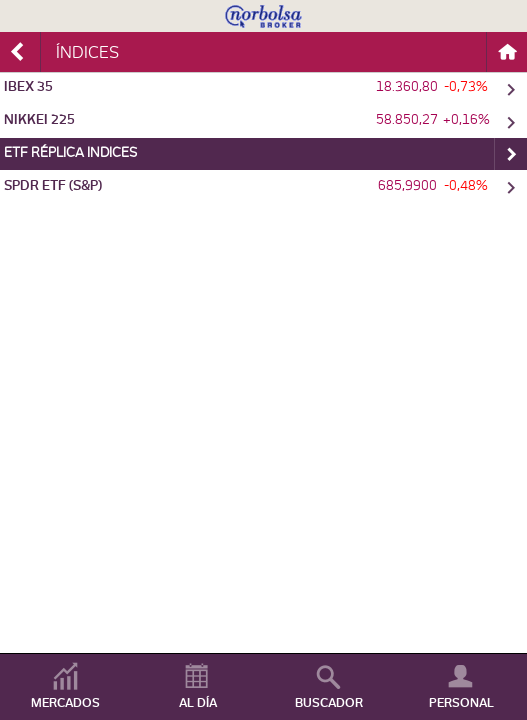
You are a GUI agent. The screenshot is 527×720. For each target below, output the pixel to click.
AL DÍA (198, 703)
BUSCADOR (329, 703)
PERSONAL (461, 703)
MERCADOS (65, 703)
